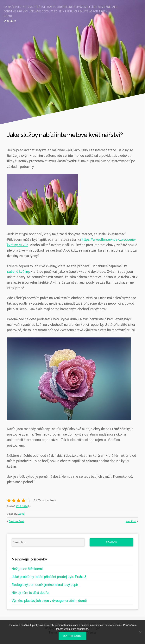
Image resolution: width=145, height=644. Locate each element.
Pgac (10, 21)
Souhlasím (73, 636)
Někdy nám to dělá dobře (30, 593)
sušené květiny (18, 272)
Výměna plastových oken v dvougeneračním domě (49, 601)
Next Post (131, 521)
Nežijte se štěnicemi (27, 569)
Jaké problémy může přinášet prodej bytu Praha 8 (49, 577)
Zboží (21, 514)
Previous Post (16, 521)
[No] (140, 632)
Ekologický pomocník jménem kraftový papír (45, 585)
